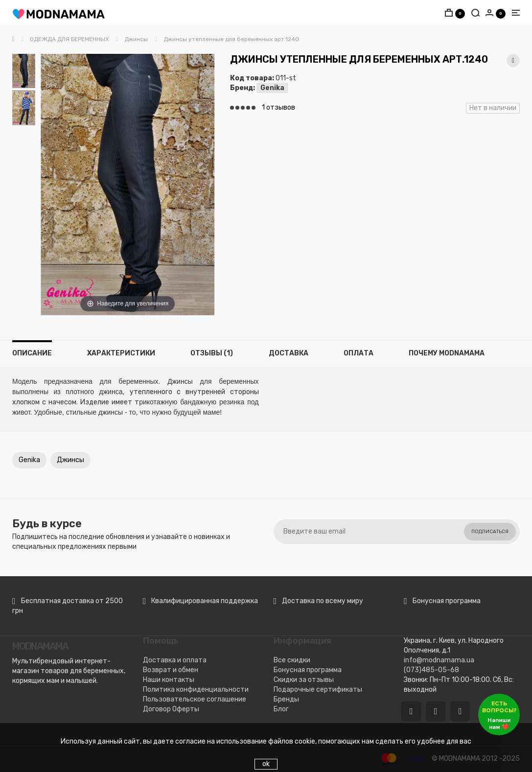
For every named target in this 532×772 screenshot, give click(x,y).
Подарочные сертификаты (318, 690)
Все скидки (292, 660)
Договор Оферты (171, 709)
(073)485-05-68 (431, 670)
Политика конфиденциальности (196, 690)
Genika (272, 88)
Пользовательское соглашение (195, 699)
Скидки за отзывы (304, 680)
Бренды (286, 699)
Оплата (359, 353)
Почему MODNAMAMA (447, 353)
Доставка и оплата (175, 660)
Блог (281, 709)
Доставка (289, 353)
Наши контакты (169, 680)
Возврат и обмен (171, 670)
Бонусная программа (308, 670)
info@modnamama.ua (439, 660)
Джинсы (70, 460)
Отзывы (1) (212, 353)
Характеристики (121, 353)
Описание (32, 353)
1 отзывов (278, 107)
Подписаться (490, 532)
